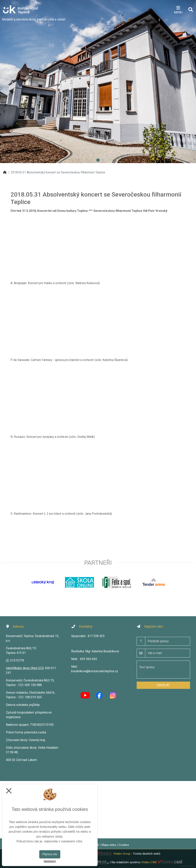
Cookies (124, 845)
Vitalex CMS (149, 862)
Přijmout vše (50, 854)
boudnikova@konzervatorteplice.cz (95, 671)
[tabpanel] (98, 82)
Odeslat (163, 685)
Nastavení (50, 861)
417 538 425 (96, 636)
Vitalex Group (122, 854)
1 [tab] (98, 160)
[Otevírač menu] (178, 10)
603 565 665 (89, 659)
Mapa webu (109, 845)
